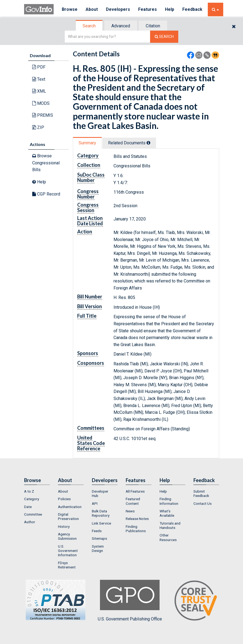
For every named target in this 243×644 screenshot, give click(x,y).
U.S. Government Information (68, 551)
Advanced (121, 26)
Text (39, 79)
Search (89, 26)
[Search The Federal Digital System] (164, 37)
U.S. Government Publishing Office (130, 601)
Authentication (70, 507)
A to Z (29, 491)
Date (28, 507)
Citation (153, 26)
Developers (118, 9)
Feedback (192, 9)
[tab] (89, 26)
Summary (87, 143)
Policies (64, 499)
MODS (41, 103)
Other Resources (168, 537)
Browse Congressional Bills (46, 163)
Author (30, 522)
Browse (70, 9)
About (92, 9)
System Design (98, 548)
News (130, 511)
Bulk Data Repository (101, 513)
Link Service (101, 523)
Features (148, 9)
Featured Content (133, 501)
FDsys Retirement (67, 565)
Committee (33, 514)
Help (170, 9)
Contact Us (202, 503)
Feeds (97, 531)
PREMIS (43, 115)
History (64, 526)
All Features (135, 491)
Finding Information (169, 501)
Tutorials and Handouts (170, 525)
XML (39, 91)
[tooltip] (148, 143)
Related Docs (129, 143)
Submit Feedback (201, 493)
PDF (39, 67)
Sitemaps (99, 538)
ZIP (38, 127)
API (95, 503)
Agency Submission (67, 536)
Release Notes (137, 519)
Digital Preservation (68, 516)
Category (32, 499)
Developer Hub (100, 493)
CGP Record (46, 194)
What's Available (167, 513)
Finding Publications (136, 529)
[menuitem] (37, 491)
